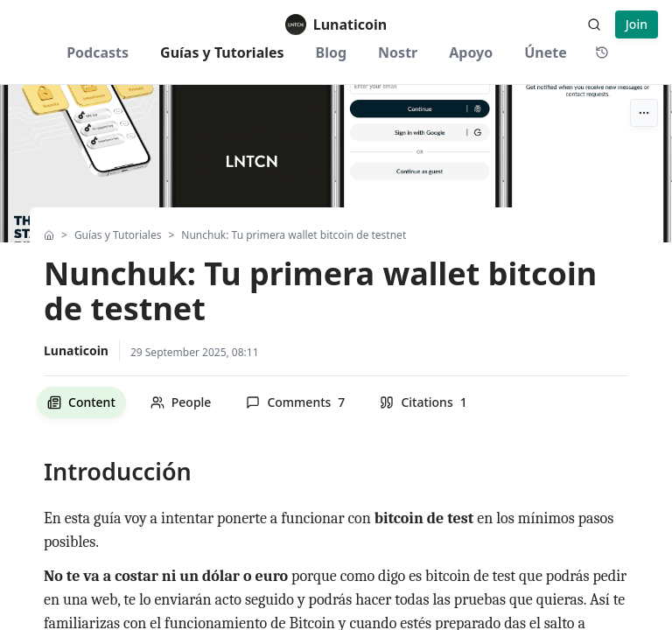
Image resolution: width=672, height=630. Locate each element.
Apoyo (471, 52)
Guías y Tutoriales (222, 52)
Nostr (398, 52)
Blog (332, 52)
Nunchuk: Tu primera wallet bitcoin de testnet (294, 235)
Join (637, 24)
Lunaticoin (76, 350)
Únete (546, 52)
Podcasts (98, 52)
